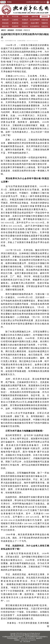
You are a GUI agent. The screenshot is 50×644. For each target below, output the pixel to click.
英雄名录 (5, 20)
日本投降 (25, 16)
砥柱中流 (5, 26)
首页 (4, 30)
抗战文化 (45, 26)
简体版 (3, 2)
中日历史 (15, 16)
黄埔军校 (15, 23)
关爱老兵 (25, 20)
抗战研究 (15, 26)
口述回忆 (15, 20)
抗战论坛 (25, 26)
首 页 (5, 16)
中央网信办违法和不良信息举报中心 (13, 637)
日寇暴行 (25, 23)
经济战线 (19, 30)
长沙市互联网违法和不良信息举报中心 (36, 637)
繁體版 (9, 2)
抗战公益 (45, 20)
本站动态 (5, 23)
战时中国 (35, 16)
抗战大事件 (35, 23)
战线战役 (45, 16)
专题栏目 (45, 23)
